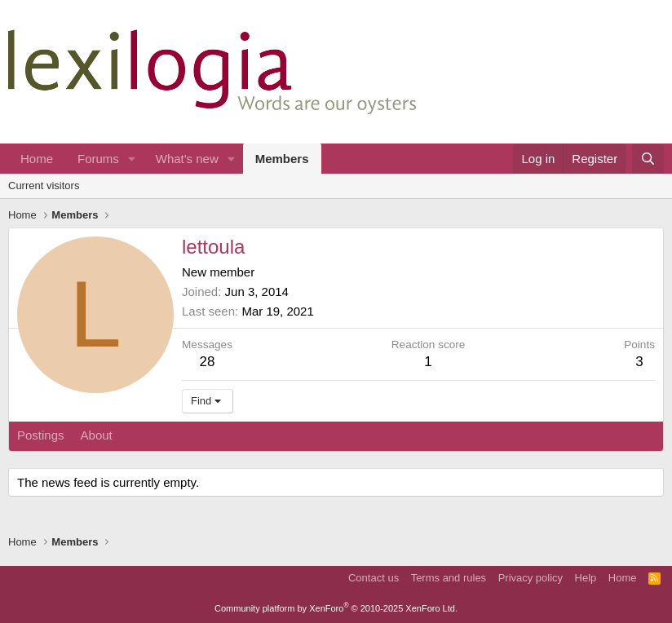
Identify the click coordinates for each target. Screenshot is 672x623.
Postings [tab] (41, 435)
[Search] (648, 159)
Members (282, 159)
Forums (98, 159)
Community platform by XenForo (336, 608)
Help (586, 578)
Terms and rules (449, 578)
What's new (187, 159)
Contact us (374, 578)
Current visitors (44, 186)
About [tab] (97, 435)
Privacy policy (531, 578)
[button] (132, 159)
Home (37, 159)
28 (208, 362)
